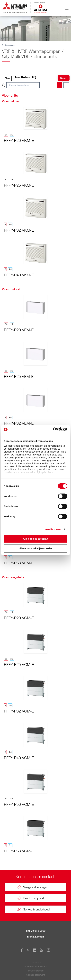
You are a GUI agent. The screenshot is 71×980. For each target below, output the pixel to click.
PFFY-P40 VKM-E (19, 275)
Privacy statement (35, 971)
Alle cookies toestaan (35, 539)
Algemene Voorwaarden (36, 966)
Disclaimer (36, 962)
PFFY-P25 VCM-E (19, 664)
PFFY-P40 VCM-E (19, 758)
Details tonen (53, 529)
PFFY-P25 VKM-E (19, 185)
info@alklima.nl (35, 937)
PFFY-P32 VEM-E (19, 423)
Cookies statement (35, 975)
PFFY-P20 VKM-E (19, 140)
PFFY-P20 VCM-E (19, 618)
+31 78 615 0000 (36, 931)
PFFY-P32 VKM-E (19, 230)
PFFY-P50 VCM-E (19, 804)
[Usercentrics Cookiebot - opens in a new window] (53, 430)
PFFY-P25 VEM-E (19, 376)
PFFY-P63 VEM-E (19, 563)
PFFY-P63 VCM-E (19, 851)
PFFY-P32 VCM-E (19, 711)
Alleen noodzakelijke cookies (35, 548)
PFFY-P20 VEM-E (19, 330)
